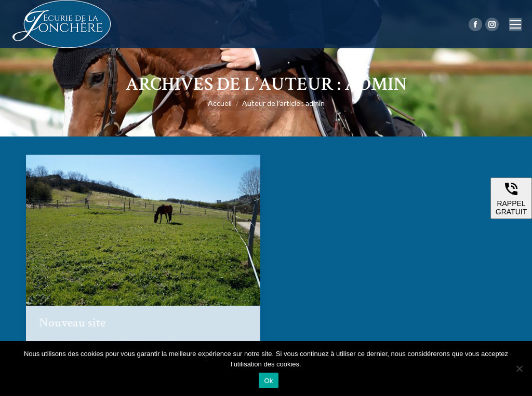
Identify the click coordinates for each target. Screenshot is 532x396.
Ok (268, 381)
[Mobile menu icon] (515, 24)
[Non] (519, 368)
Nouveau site (72, 323)
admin (376, 84)
